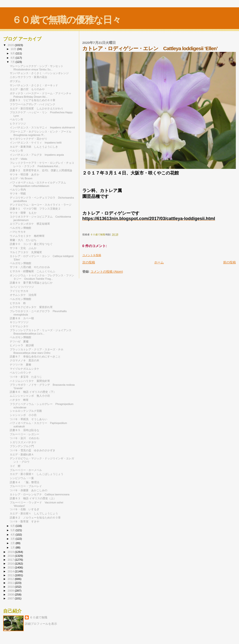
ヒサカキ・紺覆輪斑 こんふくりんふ (33, 271)
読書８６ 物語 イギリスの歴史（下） (33, 392)
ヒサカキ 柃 (18, 303)
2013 (11, 575)
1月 (13, 548)
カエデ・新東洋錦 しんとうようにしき (34, 147)
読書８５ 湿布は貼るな (24, 430)
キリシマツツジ (19, 322)
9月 (13, 53)
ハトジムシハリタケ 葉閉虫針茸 (30, 381)
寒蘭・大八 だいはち (23, 240)
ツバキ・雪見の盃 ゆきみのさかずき (33, 450)
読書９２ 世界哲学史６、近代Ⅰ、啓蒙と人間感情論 (41, 170)
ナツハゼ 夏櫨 (19, 341)
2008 (11, 594)
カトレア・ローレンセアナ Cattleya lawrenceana (40, 494)
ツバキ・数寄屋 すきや (24, 521)
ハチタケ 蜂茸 (19, 400)
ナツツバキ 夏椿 (20, 365)
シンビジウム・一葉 (23, 478)
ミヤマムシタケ (20, 326)
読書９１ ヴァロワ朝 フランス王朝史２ (35, 209)
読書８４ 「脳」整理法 (24, 482)
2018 (11, 556)
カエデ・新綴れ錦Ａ (23, 454)
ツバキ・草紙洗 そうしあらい (29, 419)
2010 (11, 587)
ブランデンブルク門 (22, 446)
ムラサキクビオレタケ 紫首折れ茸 (31, 307)
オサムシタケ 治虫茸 (23, 295)
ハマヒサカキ (18, 232)
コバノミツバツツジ (22, 287)
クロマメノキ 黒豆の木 (24, 360)
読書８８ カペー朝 (22, 318)
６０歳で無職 (38, 617)
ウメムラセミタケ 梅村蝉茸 (27, 236)
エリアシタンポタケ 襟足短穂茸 (30, 224)
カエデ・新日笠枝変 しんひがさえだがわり (37, 108)
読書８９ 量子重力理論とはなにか (31, 283)
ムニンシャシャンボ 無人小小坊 (30, 396)
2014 (11, 571)
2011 (11, 583)
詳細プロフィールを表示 (41, 624)
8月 (13, 58)
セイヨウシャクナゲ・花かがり (30, 139)
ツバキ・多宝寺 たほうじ (26, 377)
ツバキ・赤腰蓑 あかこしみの (29, 490)
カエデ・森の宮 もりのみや (27, 89)
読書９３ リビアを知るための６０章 (33, 100)
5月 (13, 530)
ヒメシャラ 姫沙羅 (22, 345)
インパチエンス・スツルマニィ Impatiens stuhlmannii (42, 127)
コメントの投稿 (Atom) (107, 272)
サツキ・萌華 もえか (23, 213)
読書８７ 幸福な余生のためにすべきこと (35, 356)
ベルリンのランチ (20, 373)
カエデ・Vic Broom (21, 178)
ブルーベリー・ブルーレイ (27, 486)
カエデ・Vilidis (18, 159)
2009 (11, 591)
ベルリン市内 (18, 190)
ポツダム (15, 81)
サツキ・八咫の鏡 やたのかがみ (30, 267)
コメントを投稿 (92, 255)
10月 (14, 49)
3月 (13, 539)
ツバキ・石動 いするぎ (24, 509)
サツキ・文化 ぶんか (23, 248)
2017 (11, 560)
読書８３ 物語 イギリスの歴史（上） (33, 498)
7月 (13, 62)
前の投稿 (229, 262)
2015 (11, 567)
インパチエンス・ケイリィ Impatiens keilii (36, 143)
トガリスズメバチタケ (24, 442)
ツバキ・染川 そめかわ (24, 438)
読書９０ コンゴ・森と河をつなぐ (31, 244)
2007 (11, 598)
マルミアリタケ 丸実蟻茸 (26, 252)
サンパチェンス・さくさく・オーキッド (34, 85)
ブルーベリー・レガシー (24, 434)
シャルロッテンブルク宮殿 (26, 411)
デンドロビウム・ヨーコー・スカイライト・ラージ (42, 205)
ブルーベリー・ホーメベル (27, 470)
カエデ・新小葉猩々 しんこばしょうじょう (37, 474)
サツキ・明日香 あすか (24, 174)
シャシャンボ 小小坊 (23, 415)
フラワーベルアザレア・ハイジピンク (34, 104)
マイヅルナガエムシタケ (26, 369)
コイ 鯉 (15, 466)
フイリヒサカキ (19, 291)
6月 (13, 526)
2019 (11, 552)
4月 (13, 535)
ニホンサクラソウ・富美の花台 (29, 77)
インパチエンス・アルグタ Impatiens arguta (37, 155)
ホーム (159, 262)
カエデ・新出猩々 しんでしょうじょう (34, 513)
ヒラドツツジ (18, 124)
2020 (11, 45)
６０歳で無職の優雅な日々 (66, 20)
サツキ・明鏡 (18, 193)
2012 (11, 579)
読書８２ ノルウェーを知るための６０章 (35, 518)
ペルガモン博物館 (20, 228)
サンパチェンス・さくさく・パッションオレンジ (39, 73)
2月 (13, 543)
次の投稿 (89, 262)
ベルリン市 (16, 119)
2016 (11, 563)
